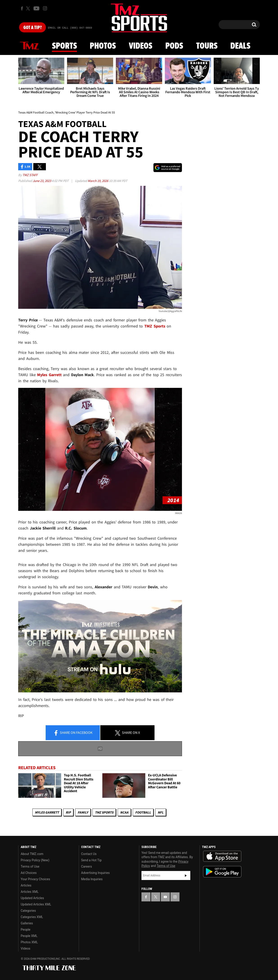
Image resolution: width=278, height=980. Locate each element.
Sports (64, 46)
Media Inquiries (92, 879)
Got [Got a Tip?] (33, 28)
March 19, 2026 (98, 181)
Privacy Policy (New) (35, 860)
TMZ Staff (30, 175)
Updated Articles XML (36, 904)
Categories (28, 911)
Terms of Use (30, 866)
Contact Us (89, 854)
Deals (240, 46)
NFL (161, 812)
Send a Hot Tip (91, 860)
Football (143, 812)
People (26, 930)
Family (83, 812)
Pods (174, 46)
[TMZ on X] (29, 8)
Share (73, 733)
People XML (29, 936)
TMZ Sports (155, 326)
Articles (26, 885)
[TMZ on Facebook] (22, 8)
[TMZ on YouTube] (165, 897)
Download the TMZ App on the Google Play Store (222, 872)
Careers (87, 866)
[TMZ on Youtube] (36, 8)
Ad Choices (29, 873)
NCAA (124, 812)
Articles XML (30, 892)
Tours (207, 46)
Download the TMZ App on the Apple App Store (222, 856)
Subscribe (186, 875)
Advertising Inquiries (95, 873)
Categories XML (32, 917)
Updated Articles (32, 898)
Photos (103, 46)
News (29, 46)
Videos (141, 46)
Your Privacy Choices (35, 879)
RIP (68, 812)
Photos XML (29, 942)
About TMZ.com (32, 854)
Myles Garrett (47, 812)
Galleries (27, 923)
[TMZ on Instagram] (45, 8)
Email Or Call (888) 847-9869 (70, 28)
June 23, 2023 (42, 181)
